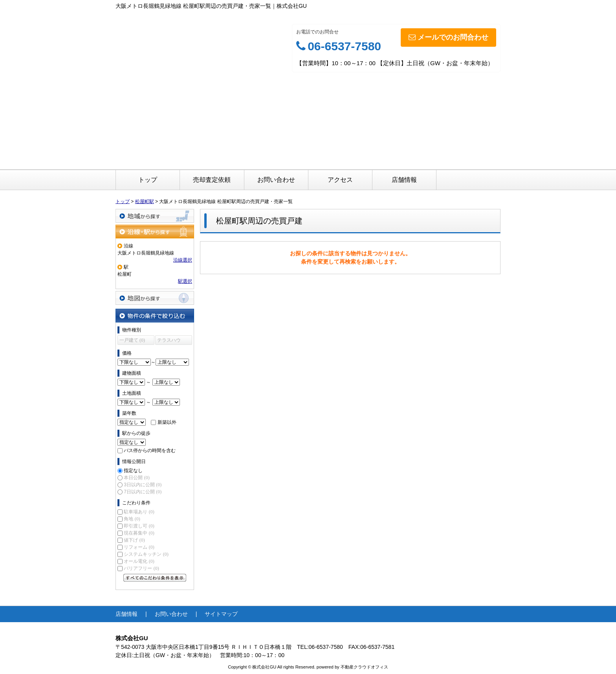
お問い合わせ (276, 180)
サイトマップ (221, 614)
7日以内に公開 (143, 492)
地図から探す (155, 298)
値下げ (134, 540)
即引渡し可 (139, 526)
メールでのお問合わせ (448, 37)
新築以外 (167, 422)
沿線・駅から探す (155, 232)
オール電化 (139, 561)
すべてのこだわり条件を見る (155, 578)
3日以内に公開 (143, 485)
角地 (132, 519)
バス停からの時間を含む (150, 451)
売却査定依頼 (212, 180)
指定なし (133, 471)
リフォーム (139, 547)
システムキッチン (146, 554)
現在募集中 (139, 533)
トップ (148, 180)
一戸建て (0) (132, 340)
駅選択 (185, 281)
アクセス (340, 180)
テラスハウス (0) (169, 341)
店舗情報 (404, 180)
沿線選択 (183, 260)
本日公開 (137, 478)
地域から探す (155, 216)
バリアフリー (141, 568)
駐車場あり (139, 512)
